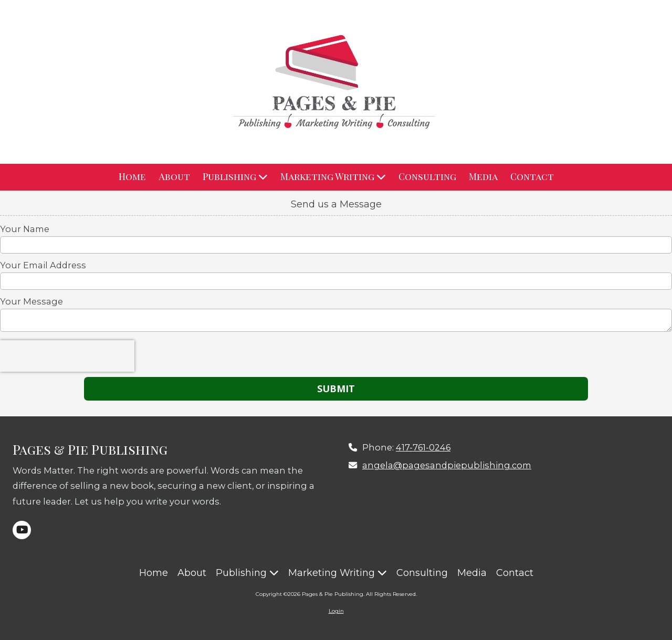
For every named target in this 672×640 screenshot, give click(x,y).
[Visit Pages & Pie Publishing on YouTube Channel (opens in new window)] (22, 530)
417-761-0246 (423, 447)
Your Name (25, 229)
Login (336, 611)
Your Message (31, 301)
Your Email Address (43, 265)
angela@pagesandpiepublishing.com (447, 465)
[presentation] (67, 356)
